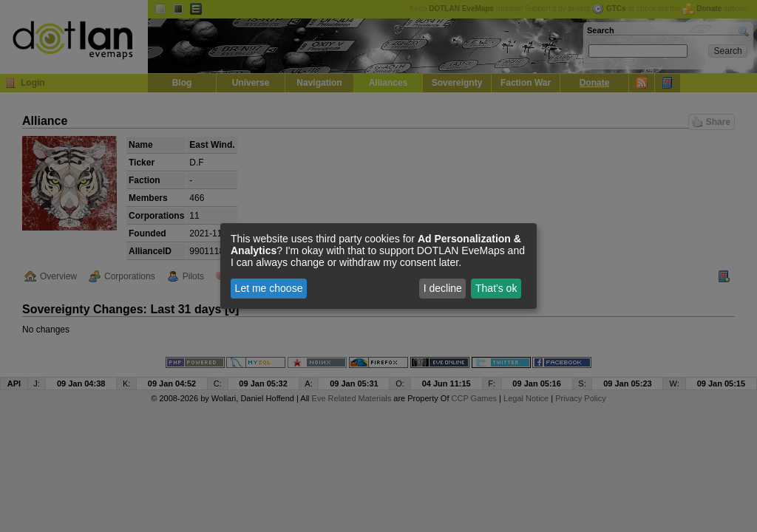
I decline (443, 288)
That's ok (496, 288)
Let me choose (269, 288)
